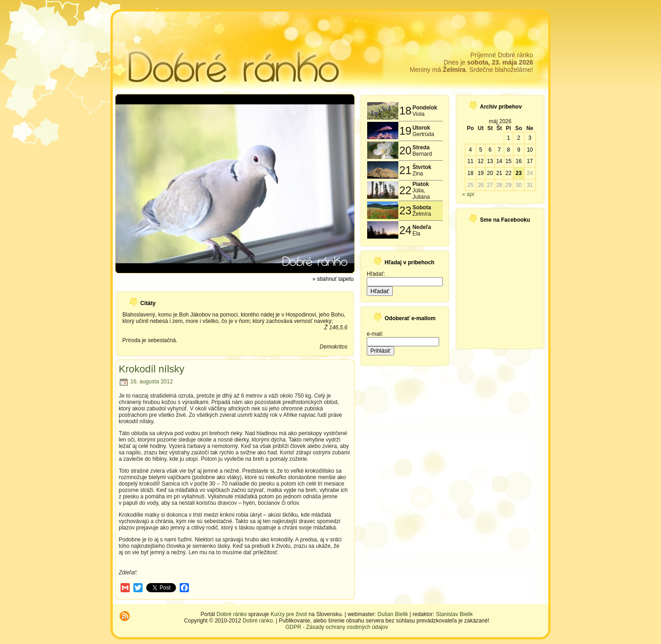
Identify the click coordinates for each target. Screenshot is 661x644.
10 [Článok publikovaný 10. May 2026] (530, 150)
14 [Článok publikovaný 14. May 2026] (499, 161)
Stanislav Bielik (454, 614)
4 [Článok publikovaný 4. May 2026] (471, 150)
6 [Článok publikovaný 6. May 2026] (490, 150)
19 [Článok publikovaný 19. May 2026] (481, 173)
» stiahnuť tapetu (333, 279)
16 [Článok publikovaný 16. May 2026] (519, 161)
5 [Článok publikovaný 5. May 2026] (481, 150)
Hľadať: (376, 274)
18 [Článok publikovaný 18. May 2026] (470, 173)
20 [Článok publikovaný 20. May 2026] (490, 173)
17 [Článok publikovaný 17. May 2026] (530, 161)
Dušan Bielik (393, 614)
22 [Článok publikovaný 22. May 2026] (509, 173)
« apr (468, 194)
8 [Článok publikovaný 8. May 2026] (509, 150)
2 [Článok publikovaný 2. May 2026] (519, 138)
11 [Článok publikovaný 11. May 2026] (470, 161)
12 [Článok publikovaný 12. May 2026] (481, 161)
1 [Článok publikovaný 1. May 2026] (509, 138)
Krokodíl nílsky (151, 369)
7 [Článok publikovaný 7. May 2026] (499, 150)
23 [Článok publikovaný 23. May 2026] (519, 173)
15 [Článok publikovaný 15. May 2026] (509, 161)
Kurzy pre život (289, 614)
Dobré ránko (231, 614)
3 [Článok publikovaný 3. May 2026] (530, 138)
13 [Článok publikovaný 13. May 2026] (490, 161)
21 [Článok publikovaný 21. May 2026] (499, 173)
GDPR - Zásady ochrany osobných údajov (336, 627)
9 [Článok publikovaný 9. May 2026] (519, 150)
